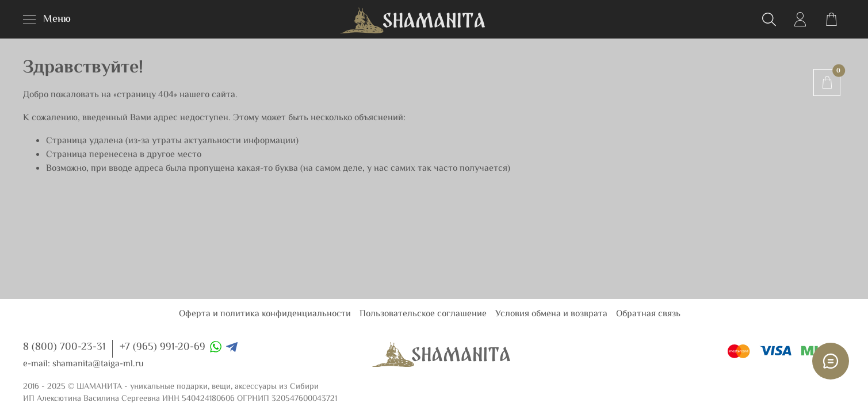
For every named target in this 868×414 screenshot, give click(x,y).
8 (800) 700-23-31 (64, 347)
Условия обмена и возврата (551, 314)
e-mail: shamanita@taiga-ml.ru (83, 364)
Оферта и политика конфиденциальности (265, 314)
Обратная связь (648, 314)
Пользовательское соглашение (423, 314)
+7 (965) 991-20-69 (162, 347)
